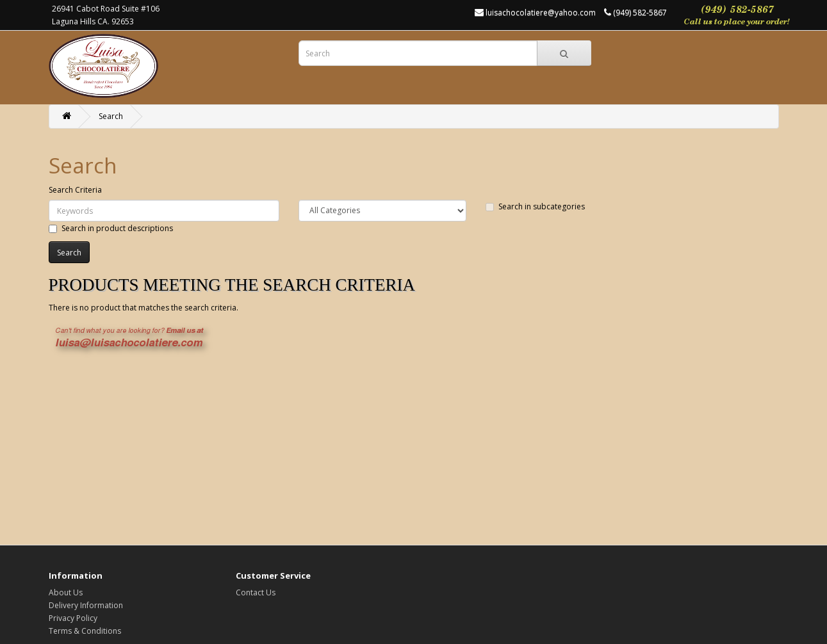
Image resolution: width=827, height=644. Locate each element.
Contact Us (256, 592)
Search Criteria (75, 190)
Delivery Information (86, 605)
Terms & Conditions (85, 631)
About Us (66, 592)
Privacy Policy (73, 618)
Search (111, 116)
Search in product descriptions (111, 228)
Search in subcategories (535, 206)
